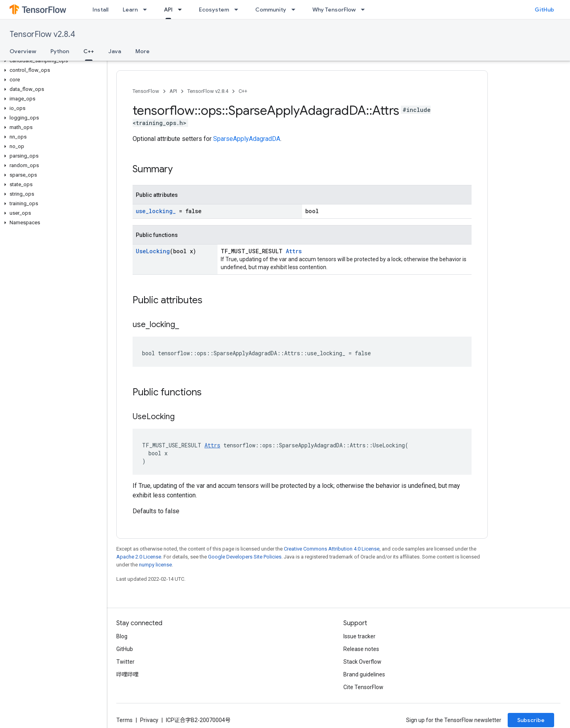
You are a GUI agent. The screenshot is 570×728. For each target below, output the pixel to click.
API (173, 91)
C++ (243, 91)
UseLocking (153, 251)
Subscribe (531, 720)
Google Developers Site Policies (245, 557)
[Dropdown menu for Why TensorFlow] (365, 10)
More (142, 51)
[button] (52, 61)
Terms (124, 720)
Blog (122, 636)
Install (100, 10)
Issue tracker (359, 636)
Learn (130, 10)
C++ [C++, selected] (89, 51)
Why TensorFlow (334, 10)
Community (271, 10)
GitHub (544, 10)
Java (115, 51)
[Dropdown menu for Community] (296, 10)
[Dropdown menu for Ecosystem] (239, 10)
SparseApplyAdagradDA (247, 139)
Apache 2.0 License (139, 557)
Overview (23, 51)
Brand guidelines (364, 674)
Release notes (361, 649)
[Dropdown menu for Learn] (147, 10)
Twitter (125, 662)
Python (60, 51)
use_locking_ (156, 211)
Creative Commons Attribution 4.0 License (332, 549)
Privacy (149, 720)
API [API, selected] (168, 10)
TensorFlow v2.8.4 (42, 34)
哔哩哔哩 (127, 674)
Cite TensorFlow (363, 687)
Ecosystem (214, 10)
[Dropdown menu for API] (182, 10)
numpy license (155, 565)
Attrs (294, 251)
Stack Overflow (362, 662)
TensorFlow (146, 91)
